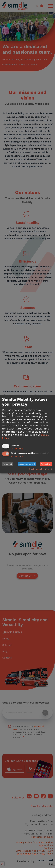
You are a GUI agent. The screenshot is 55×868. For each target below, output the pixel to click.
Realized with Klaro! (40, 469)
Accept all (46, 464)
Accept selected (27, 464)
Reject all (8, 464)
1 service (17, 448)
